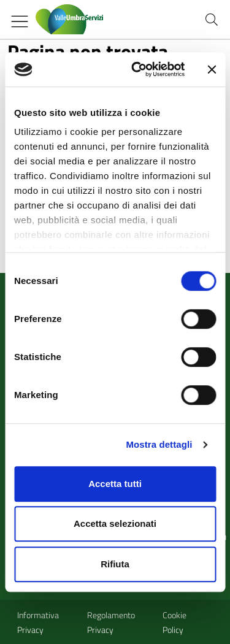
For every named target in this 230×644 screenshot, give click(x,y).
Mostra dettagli (159, 444)
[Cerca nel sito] (212, 20)
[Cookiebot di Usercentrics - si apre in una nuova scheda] (137, 69)
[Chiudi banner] (212, 69)
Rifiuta (115, 564)
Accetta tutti (115, 484)
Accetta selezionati (115, 523)
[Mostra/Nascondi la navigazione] (20, 21)
